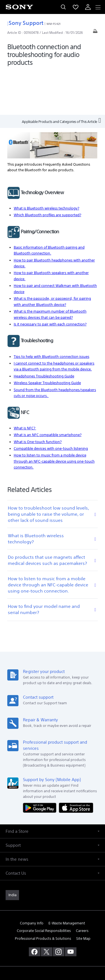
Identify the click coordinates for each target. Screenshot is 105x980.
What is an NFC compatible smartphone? (48, 391)
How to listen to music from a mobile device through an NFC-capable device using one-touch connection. (54, 417)
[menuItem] (76, 7)
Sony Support (25, 23)
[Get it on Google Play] (41, 763)
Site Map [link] (83, 894)
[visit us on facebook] (35, 908)
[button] (53, 787)
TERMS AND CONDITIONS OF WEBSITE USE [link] (53, 940)
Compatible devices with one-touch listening (51, 404)
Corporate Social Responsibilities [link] (44, 887)
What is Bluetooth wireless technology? (46, 164)
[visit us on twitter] (47, 908)
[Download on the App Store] (76, 763)
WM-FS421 (53, 24)
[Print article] (95, 33)
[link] (12, 851)
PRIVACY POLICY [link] (53, 947)
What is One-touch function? (38, 398)
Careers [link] (82, 887)
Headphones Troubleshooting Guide (44, 332)
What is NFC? (25, 384)
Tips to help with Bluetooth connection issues (52, 312)
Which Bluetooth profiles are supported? (47, 171)
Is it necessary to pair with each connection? (50, 280)
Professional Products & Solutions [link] (43, 894)
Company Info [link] (32, 879)
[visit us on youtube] (71, 908)
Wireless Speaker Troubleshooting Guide (47, 339)
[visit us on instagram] (59, 908)
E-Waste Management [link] (67, 879)
